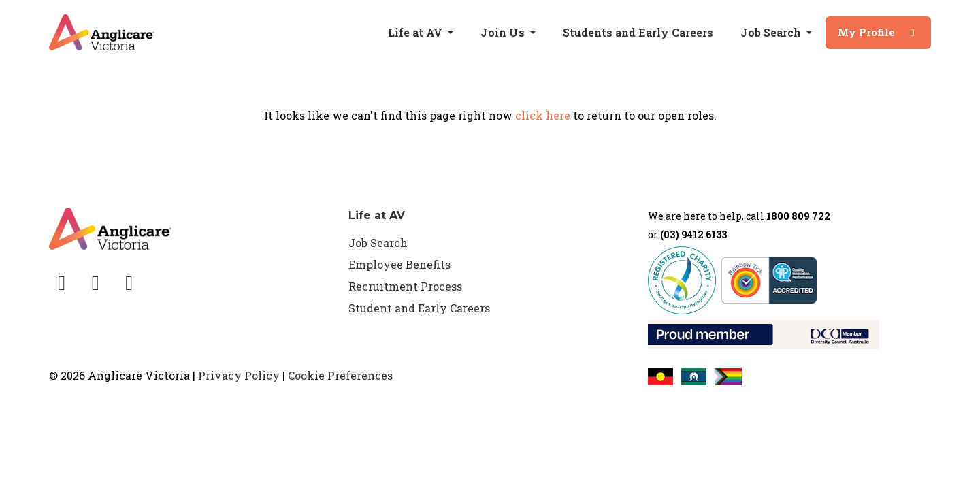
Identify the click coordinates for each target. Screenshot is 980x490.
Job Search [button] (772, 32)
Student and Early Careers (419, 308)
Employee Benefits (399, 264)
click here (543, 115)
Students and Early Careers (638, 32)
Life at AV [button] (416, 32)
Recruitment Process (405, 286)
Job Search (378, 243)
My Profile (878, 32)
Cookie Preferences (340, 375)
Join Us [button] (504, 32)
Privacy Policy (239, 375)
